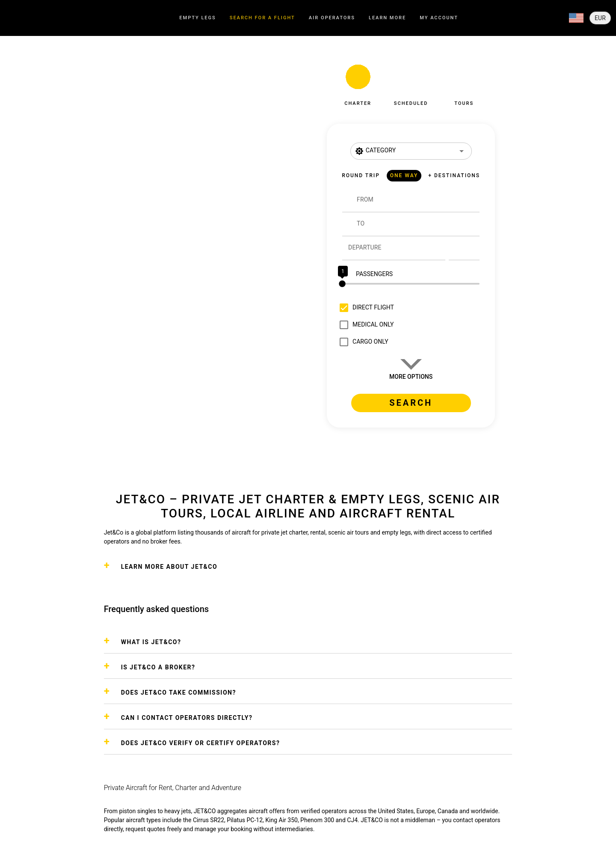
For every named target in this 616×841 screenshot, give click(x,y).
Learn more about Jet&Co (169, 567)
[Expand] (576, 18)
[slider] (411, 284)
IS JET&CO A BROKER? (158, 667)
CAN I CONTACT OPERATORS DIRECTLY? (187, 718)
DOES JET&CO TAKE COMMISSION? (179, 692)
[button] (358, 83)
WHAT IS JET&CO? (151, 642)
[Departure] (397, 248)
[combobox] (418, 204)
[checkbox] (365, 308)
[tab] (197, 18)
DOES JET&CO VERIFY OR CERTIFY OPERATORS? (201, 743)
